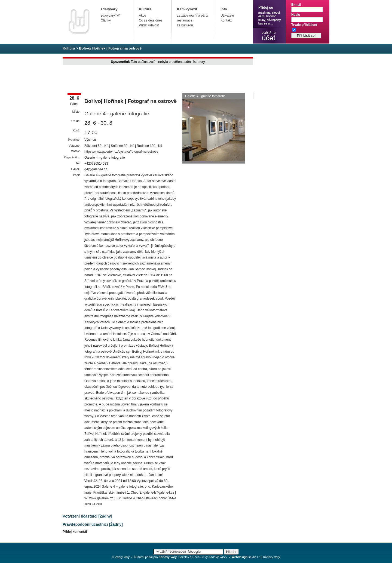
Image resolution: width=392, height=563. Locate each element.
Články (106, 20)
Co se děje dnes (151, 20)
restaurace (185, 20)
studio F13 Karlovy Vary (256, 557)
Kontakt (226, 20)
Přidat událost (149, 25)
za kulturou (185, 25)
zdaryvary (109, 9)
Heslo (296, 15)
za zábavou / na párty (193, 16)
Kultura (145, 9)
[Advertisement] (162, 80)
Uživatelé (227, 16)
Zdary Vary (122, 557)
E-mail (296, 5)
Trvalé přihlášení (304, 25)
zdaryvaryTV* (111, 16)
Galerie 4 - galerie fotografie (117, 114)
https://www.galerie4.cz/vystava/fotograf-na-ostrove (121, 152)
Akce (143, 16)
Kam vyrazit (187, 9)
